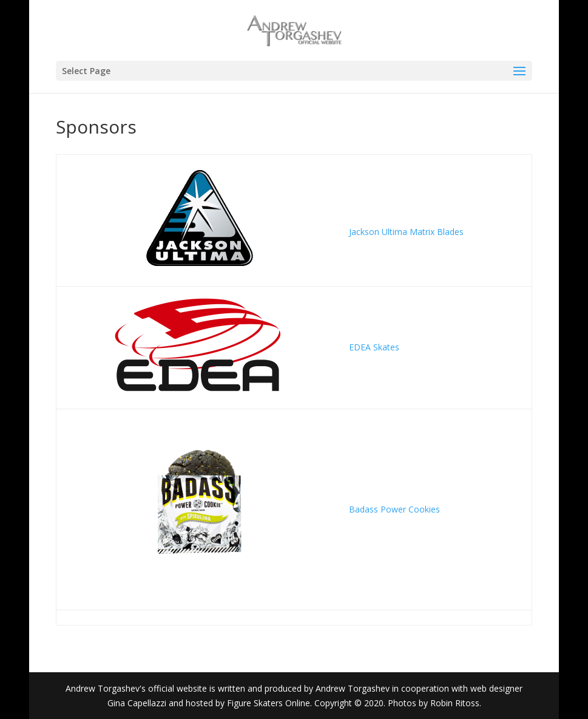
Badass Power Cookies (396, 509)
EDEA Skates (374, 347)
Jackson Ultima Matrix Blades (407, 232)
